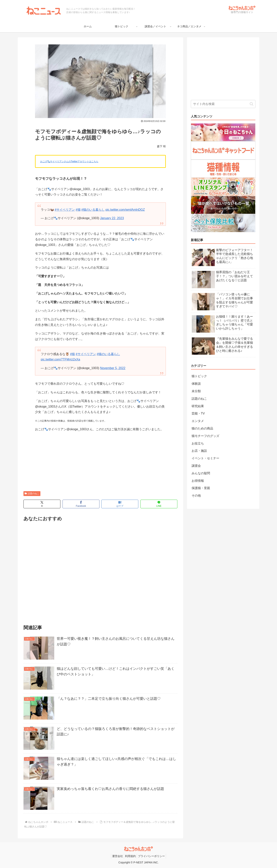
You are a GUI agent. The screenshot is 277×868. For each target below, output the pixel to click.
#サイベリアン (65, 210)
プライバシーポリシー (151, 856)
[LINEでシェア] (159, 504)
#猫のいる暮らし (93, 210)
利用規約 (130, 856)
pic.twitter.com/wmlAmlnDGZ (125, 210)
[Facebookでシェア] (81, 504)
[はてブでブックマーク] (120, 504)
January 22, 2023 (112, 218)
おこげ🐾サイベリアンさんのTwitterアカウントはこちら (69, 161)
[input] (223, 104)
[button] (252, 104)
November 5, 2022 (113, 368)
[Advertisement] (100, 462)
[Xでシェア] (42, 504)
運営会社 (118, 856)
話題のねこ (32, 494)
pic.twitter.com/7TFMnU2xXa (60, 359)
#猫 (78, 210)
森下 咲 (161, 146)
